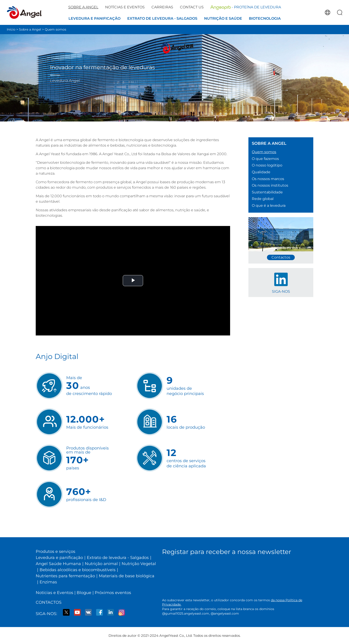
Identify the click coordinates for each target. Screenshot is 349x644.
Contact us (192, 7)
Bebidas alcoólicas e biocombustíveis (78, 570)
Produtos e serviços (55, 551)
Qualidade (261, 172)
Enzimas (48, 582)
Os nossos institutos (270, 185)
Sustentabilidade (267, 192)
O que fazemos (265, 159)
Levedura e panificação (59, 558)
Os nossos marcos (268, 179)
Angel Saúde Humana (58, 564)
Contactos (49, 602)
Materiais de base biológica (127, 576)
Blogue (84, 593)
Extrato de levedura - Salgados (118, 558)
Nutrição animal (101, 564)
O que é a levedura (269, 206)
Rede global (263, 199)
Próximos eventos (113, 593)
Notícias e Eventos (54, 593)
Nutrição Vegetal (139, 564)
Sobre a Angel (30, 29)
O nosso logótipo (267, 165)
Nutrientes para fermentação (65, 576)
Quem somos (55, 29)
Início (11, 29)
